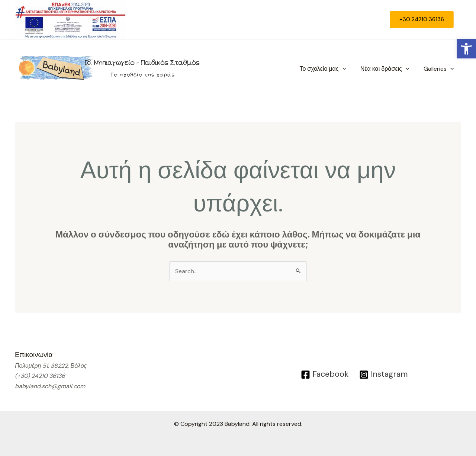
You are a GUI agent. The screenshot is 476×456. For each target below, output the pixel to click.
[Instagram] (384, 375)
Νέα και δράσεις (389, 69)
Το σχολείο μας (329, 69)
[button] (466, 49)
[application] (348, 69)
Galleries (440, 69)
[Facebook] (324, 375)
